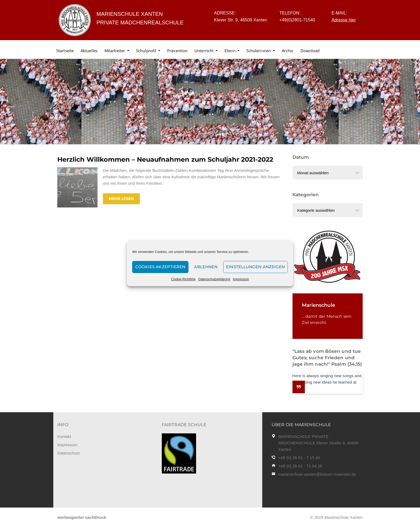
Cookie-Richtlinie (183, 279)
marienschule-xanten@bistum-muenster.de (317, 474)
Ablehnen (206, 267)
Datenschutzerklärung (214, 279)
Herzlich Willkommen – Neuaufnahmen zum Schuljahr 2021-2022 (165, 159)
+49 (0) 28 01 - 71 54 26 (300, 466)
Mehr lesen (121, 199)
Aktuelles (89, 51)
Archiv (288, 51)
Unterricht (204, 51)
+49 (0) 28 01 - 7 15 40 (299, 458)
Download (310, 51)
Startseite (65, 51)
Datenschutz (69, 453)
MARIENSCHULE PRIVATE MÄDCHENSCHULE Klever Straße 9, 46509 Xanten (318, 443)
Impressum (241, 279)
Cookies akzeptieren (160, 267)
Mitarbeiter (115, 51)
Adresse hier (344, 20)
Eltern (230, 51)
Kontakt (64, 436)
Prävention (177, 51)
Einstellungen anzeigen (255, 267)
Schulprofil (146, 51)
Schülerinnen (259, 51)
